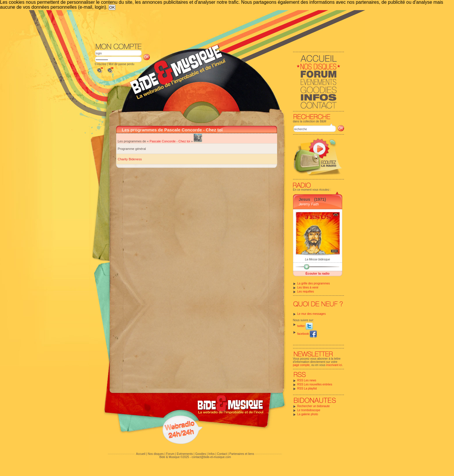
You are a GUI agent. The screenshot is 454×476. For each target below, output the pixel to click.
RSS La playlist (307, 388)
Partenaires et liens (242, 454)
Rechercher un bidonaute (314, 406)
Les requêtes (306, 292)
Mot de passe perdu (121, 64)
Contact (222, 454)
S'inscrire (101, 64)
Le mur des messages (312, 314)
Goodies (201, 454)
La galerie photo (308, 414)
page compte (301, 365)
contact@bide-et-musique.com (211, 457)
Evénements (185, 454)
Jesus (305, 199)
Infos (212, 454)
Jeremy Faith (309, 204)
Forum (170, 454)
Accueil (141, 454)
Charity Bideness (130, 159)
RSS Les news (307, 380)
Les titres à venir (308, 287)
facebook (307, 334)
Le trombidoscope (309, 410)
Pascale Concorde (163, 141)
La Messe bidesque (317, 259)
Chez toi (184, 141)
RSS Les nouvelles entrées (315, 384)
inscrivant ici (334, 365)
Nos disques (156, 454)
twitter (305, 326)
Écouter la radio (317, 273)
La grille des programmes (314, 283)
